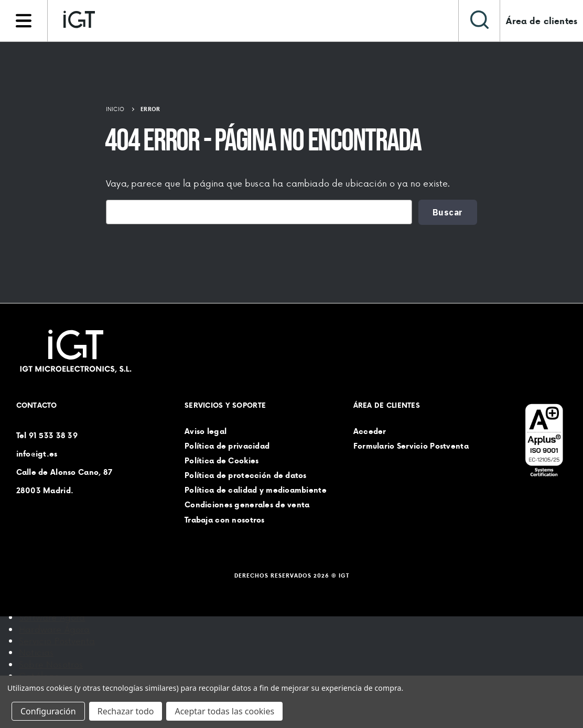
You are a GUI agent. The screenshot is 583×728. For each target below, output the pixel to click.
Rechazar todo (126, 711)
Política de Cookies (222, 461)
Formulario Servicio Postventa (411, 446)
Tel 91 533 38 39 (47, 436)
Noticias (36, 652)
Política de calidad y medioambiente (256, 491)
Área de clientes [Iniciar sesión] (542, 21)
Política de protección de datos (246, 475)
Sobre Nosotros (51, 664)
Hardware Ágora (54, 629)
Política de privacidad (227, 446)
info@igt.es (37, 454)
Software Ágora (52, 617)
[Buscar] (479, 21)
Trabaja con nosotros (225, 520)
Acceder (370, 431)
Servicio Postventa (57, 640)
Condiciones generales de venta (247, 505)
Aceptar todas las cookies (224, 711)
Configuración (48, 711)
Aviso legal (206, 431)
